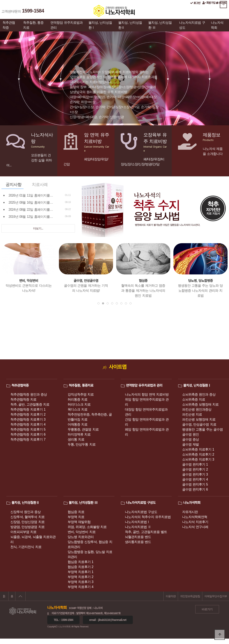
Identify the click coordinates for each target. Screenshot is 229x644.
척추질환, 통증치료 (33, 25)
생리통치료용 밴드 (138, 542)
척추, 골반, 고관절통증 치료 (30, 404)
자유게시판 (190, 512)
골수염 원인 (190, 434)
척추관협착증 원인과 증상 (29, 394)
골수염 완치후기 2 (195, 469)
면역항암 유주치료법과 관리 (67, 25)
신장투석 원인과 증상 (26, 512)
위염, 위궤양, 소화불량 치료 (87, 527)
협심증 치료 (76, 512)
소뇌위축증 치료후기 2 (198, 454)
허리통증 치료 (78, 399)
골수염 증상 (190, 439)
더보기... (38, 228)
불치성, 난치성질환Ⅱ (130, 25)
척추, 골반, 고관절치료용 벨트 (146, 532)
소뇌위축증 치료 (194, 399)
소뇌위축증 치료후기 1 (198, 449)
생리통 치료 (76, 439)
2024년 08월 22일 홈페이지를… (31, 210)
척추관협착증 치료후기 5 (28, 429)
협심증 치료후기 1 (80, 562)
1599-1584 (33, 11)
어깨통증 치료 (78, 424)
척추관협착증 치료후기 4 (28, 424)
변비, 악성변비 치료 (82, 532)
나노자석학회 (217, 25)
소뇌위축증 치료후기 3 (198, 459)
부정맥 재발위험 (79, 522)
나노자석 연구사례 (195, 527)
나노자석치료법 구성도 (192, 25)
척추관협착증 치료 (23, 399)
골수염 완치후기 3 (195, 474)
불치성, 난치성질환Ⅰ (100, 25)
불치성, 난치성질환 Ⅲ (160, 25)
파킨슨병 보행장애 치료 (199, 419)
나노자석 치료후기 (195, 522)
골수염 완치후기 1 (195, 464)
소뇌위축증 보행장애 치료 (200, 404)
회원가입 (209, 3)
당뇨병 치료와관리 (81, 537)
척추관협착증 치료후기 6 (28, 434)
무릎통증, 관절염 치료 (83, 429)
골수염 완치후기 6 (195, 489)
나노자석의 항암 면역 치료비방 (147, 394)
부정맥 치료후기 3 (80, 582)
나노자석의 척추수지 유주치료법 (148, 517)
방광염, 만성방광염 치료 (27, 527)
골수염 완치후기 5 (195, 484)
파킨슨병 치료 (192, 414)
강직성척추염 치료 (81, 394)
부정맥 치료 (76, 517)
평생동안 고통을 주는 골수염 (202, 429)
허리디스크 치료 (79, 404)
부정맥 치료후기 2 (80, 577)
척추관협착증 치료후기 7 (28, 439)
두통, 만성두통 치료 (82, 444)
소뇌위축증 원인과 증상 (199, 394)
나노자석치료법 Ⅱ (138, 527)
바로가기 (207, 609)
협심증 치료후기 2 (80, 567)
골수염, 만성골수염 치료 (199, 424)
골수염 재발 (190, 444)
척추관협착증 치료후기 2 (28, 414)
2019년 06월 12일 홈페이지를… (31, 217)
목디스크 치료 (78, 409)
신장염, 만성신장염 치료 (27, 522)
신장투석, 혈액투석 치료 (27, 517)
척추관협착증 (9, 25)
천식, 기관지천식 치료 (26, 547)
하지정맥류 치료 (79, 434)
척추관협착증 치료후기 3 (28, 419)
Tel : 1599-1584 (63, 620)
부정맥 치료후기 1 (80, 572)
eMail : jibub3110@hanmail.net (108, 620)
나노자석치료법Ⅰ (137, 522)
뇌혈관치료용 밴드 (138, 537)
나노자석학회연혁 (195, 517)
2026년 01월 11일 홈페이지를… (31, 195)
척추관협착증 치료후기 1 (28, 409)
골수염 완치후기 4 (195, 479)
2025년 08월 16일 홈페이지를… (31, 202)
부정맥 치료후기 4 (80, 587)
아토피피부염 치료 (23, 532)
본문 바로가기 (0, 0)
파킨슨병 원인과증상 (197, 409)
